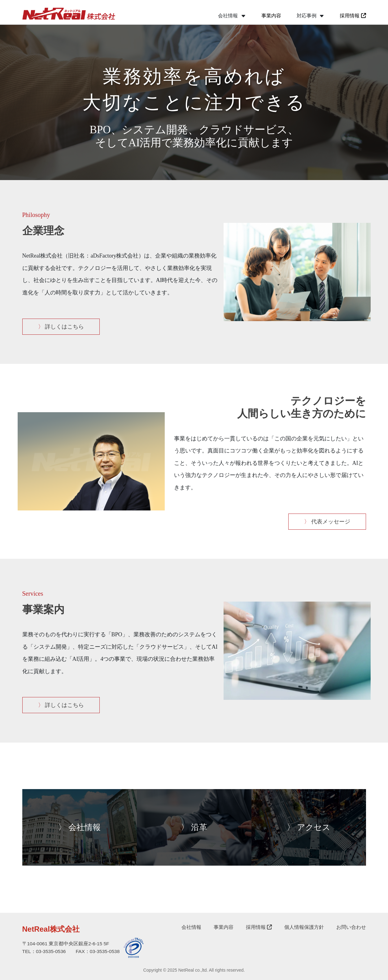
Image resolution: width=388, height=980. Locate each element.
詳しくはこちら (61, 327)
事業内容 (271, 16)
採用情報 (353, 16)
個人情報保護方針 (304, 927)
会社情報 (191, 927)
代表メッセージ (327, 522)
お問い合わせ (351, 927)
